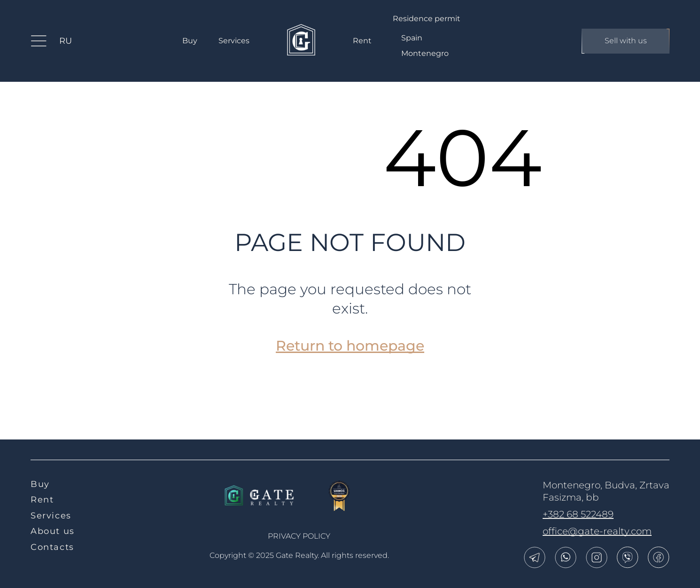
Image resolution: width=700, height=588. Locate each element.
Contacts (52, 547)
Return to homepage (350, 346)
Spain (412, 38)
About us (53, 531)
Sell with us (626, 41)
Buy (190, 41)
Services (234, 41)
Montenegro (425, 53)
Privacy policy (299, 536)
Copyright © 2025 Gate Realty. (299, 555)
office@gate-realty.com (597, 531)
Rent (362, 41)
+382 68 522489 (578, 514)
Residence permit (427, 19)
